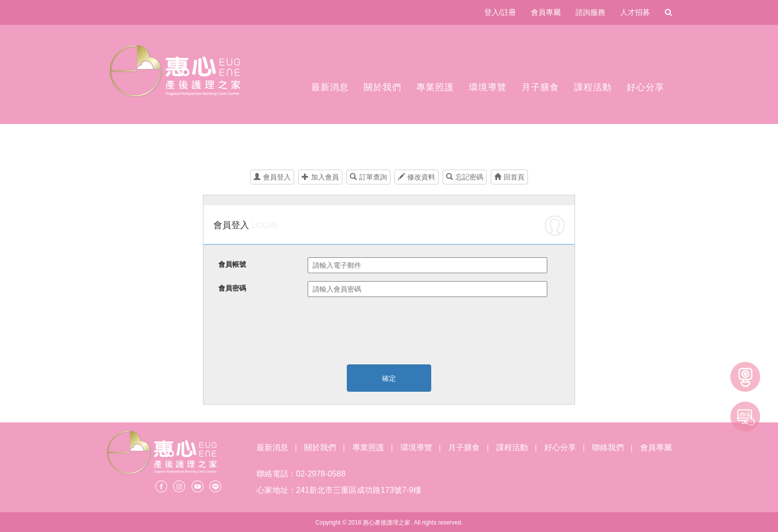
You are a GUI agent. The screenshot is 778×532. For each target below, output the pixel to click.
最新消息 (330, 87)
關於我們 (383, 87)
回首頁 (509, 177)
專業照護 (435, 87)
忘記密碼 (465, 177)
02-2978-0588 (321, 474)
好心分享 (646, 87)
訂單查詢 (368, 177)
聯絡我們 (608, 447)
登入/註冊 (500, 12)
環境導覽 (488, 87)
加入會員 (320, 177)
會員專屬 (546, 12)
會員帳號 (232, 264)
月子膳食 (540, 87)
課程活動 (593, 87)
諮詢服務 (590, 12)
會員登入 (272, 177)
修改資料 (417, 177)
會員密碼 (232, 288)
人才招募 (635, 12)
